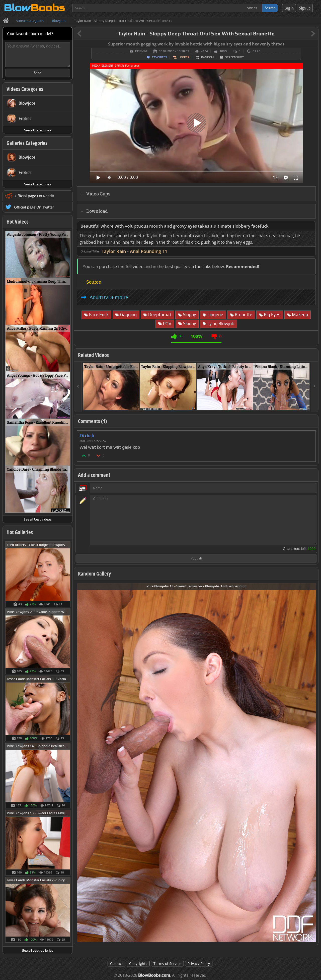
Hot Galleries (20, 532)
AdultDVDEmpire (109, 297)
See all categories (38, 130)
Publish (196, 559)
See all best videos (38, 519)
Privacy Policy (199, 964)
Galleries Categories (27, 143)
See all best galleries (38, 950)
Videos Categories (25, 89)
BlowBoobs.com (154, 975)
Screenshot (234, 57)
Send (38, 73)
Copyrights (138, 964)
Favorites (159, 57)
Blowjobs (141, 51)
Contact (116, 964)
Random (207, 57)
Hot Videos (18, 222)
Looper (184, 57)
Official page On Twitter (34, 207)
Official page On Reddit (34, 196)
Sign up (305, 8)
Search (270, 8)
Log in (289, 8)
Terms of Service (167, 964)
